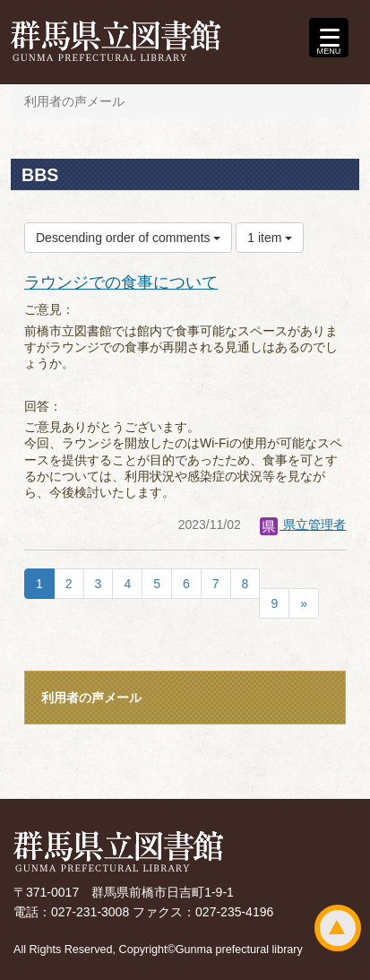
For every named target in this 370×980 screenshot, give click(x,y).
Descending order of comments (128, 238)
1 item (270, 238)
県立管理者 (303, 525)
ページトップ (338, 928)
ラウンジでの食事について (121, 282)
